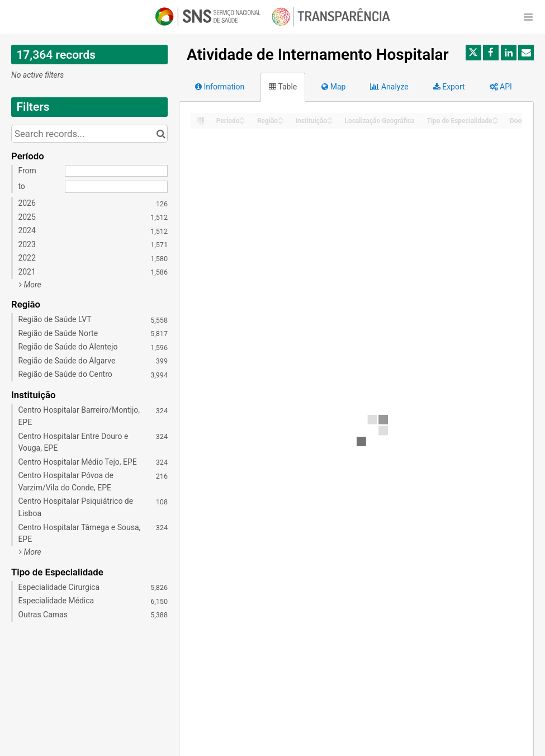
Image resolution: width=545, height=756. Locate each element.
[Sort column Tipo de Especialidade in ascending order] (495, 118)
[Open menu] (528, 17)
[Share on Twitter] (473, 53)
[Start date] (116, 171)
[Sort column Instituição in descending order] (330, 122)
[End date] (116, 187)
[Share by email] (526, 53)
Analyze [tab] (389, 87)
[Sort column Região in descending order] (281, 122)
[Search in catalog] (161, 134)
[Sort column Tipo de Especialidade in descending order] (495, 122)
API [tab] (501, 87)
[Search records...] (89, 134)
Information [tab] (220, 87)
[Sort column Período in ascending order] (242, 118)
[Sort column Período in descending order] (242, 122)
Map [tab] (333, 87)
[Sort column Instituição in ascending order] (330, 118)
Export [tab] (449, 87)
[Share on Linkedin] (509, 53)
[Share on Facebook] (491, 53)
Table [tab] (283, 87)
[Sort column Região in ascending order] (281, 118)
